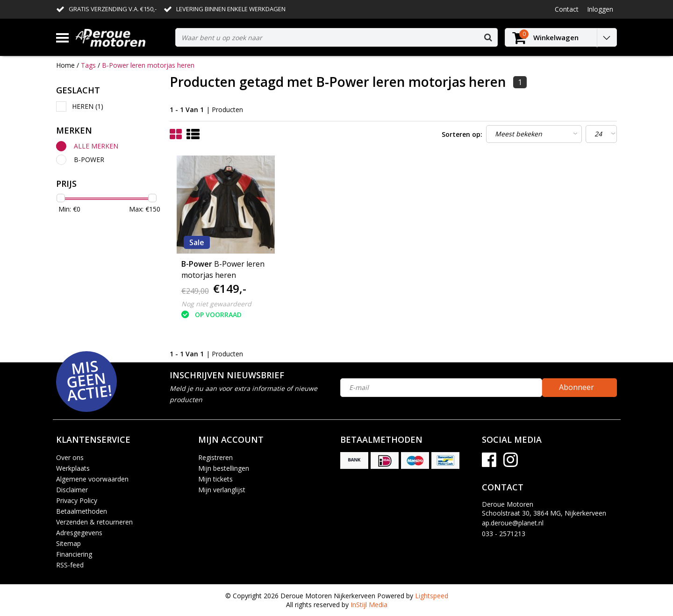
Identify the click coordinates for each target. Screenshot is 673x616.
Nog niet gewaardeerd (216, 304)
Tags (88, 65)
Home (65, 65)
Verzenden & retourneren (94, 522)
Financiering (74, 554)
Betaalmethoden (82, 511)
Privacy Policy (77, 500)
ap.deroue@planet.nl (513, 523)
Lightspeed (432, 596)
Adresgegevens (79, 533)
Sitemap (68, 543)
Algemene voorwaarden (92, 479)
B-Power (89, 159)
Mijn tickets (215, 479)
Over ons (70, 457)
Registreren (215, 457)
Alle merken (96, 146)
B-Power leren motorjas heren (148, 65)
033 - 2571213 (504, 534)
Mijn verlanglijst (222, 490)
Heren (88, 106)
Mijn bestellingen (224, 468)
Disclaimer (72, 490)
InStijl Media (369, 605)
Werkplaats (73, 468)
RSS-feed (70, 565)
